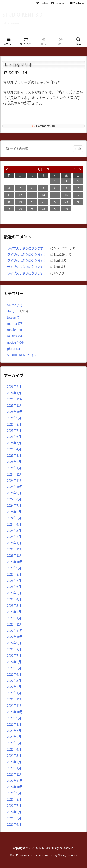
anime (15, 305)
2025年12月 (15, 399)
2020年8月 (14, 799)
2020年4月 (14, 824)
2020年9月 (14, 793)
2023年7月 (14, 580)
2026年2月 (14, 386)
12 (20, 195)
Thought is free (67, 855)
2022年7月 (14, 655)
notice (15, 342)
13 (32, 195)
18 (9, 202)
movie (14, 330)
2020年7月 (14, 805)
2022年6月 (14, 662)
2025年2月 (14, 462)
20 (32, 202)
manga (15, 323)
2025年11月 (15, 405)
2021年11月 (15, 705)
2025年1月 (14, 468)
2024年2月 (14, 536)
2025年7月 (14, 430)
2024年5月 (14, 518)
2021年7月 (14, 731)
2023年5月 (14, 593)
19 (20, 202)
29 (55, 209)
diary (11, 311)
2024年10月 (15, 486)
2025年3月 (14, 455)
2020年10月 (15, 787)
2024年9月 (14, 493)
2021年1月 (14, 768)
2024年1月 (14, 543)
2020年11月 (15, 781)
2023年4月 (14, 599)
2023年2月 (14, 612)
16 (66, 195)
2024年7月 (14, 505)
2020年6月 (14, 812)
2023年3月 (14, 605)
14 (43, 195)
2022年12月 (15, 624)
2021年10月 (15, 712)
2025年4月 (14, 449)
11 (9, 195)
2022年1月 (14, 693)
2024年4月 (14, 524)
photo (14, 349)
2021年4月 (14, 749)
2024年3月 (14, 530)
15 (55, 195)
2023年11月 (15, 555)
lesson (14, 317)
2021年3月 (14, 755)
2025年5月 (14, 443)
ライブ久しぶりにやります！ (27, 248)
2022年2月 (14, 687)
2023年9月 (14, 568)
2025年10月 (15, 412)
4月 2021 (43, 169)
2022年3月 (14, 680)
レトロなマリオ (18, 65)
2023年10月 (15, 562)
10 (78, 188)
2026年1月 (14, 393)
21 (43, 202)
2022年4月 (14, 674)
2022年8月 (14, 649)
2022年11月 (15, 630)
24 (78, 202)
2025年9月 (14, 418)
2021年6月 (14, 737)
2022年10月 (15, 637)
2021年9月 (14, 718)
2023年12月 (15, 549)
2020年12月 (15, 774)
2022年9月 (14, 643)
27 (32, 209)
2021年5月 (14, 743)
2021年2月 (14, 762)
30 (66, 209)
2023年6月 (14, 586)
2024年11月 (15, 480)
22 (55, 202)
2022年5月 (14, 668)
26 (20, 209)
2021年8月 (14, 724)
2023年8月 (14, 574)
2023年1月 (14, 618)
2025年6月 (14, 436)
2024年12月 (15, 474)
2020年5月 (14, 818)
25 (9, 209)
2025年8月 (14, 424)
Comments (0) (45, 126)
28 (43, 209)
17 (78, 195)
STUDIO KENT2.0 (21, 355)
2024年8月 (14, 499)
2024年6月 (14, 512)
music (15, 336)
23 (66, 202)
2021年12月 (15, 699)
